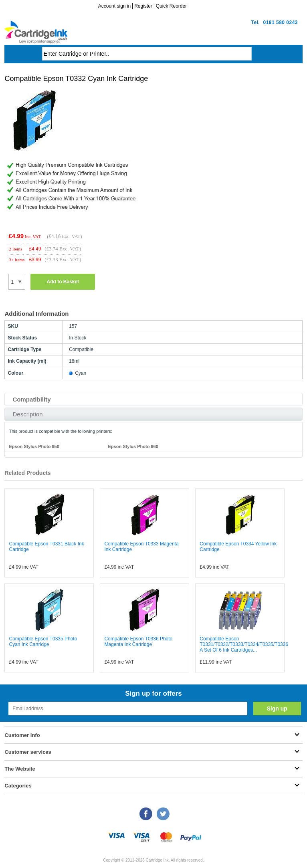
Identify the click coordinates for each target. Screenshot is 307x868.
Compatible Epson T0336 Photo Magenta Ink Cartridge (138, 642)
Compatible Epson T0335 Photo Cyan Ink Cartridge (43, 642)
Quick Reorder (171, 6)
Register (143, 6)
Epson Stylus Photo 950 (34, 446)
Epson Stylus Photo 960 (133, 446)
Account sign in (114, 6)
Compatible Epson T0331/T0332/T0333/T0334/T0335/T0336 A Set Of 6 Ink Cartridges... (244, 644)
